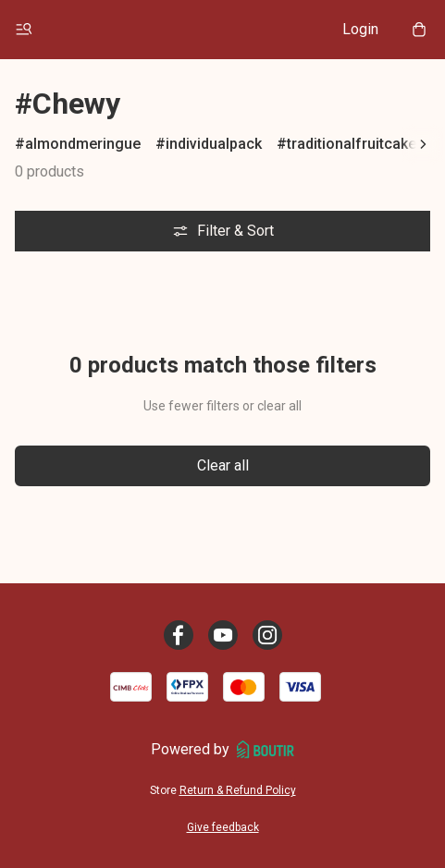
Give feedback (223, 827)
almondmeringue (83, 144)
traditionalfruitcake (352, 144)
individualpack (214, 144)
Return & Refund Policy (238, 790)
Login (360, 29)
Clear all (223, 465)
